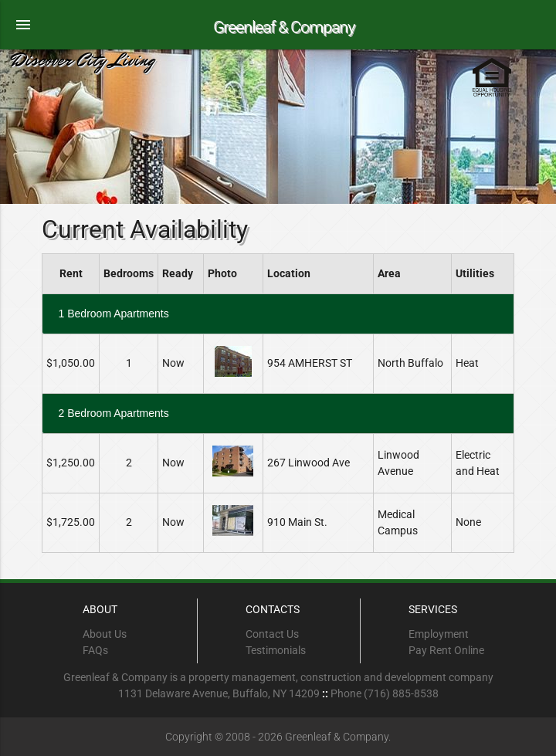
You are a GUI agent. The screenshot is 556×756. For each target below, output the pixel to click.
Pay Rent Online (446, 650)
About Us (105, 634)
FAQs (95, 650)
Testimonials (276, 650)
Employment (439, 634)
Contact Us (272, 634)
